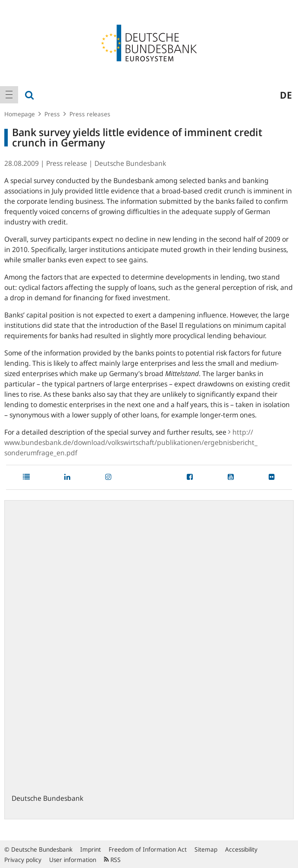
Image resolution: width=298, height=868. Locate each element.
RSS (112, 860)
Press (52, 114)
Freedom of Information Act (148, 849)
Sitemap (206, 849)
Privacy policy (23, 860)
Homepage (20, 114)
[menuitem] (9, 95)
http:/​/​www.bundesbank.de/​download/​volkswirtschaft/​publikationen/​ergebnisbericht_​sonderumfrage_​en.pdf (131, 442)
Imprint (91, 849)
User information (73, 860)
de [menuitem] (286, 95)
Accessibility (241, 849)
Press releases (90, 114)
